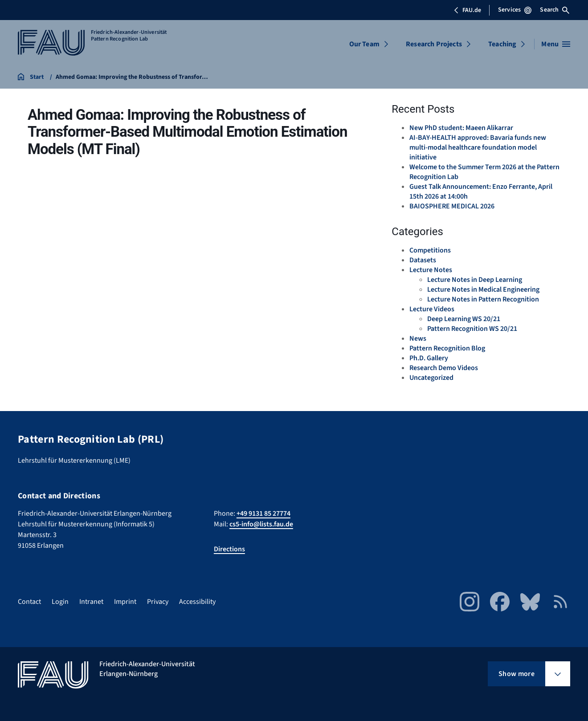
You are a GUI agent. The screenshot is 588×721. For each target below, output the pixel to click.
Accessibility (197, 602)
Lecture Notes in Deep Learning (475, 280)
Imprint (125, 602)
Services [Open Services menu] (515, 10)
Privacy (158, 602)
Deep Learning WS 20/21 (464, 319)
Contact (29, 602)
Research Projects (434, 44)
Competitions (430, 250)
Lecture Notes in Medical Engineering (483, 289)
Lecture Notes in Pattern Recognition (483, 299)
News (418, 338)
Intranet (91, 602)
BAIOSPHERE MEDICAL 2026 (452, 206)
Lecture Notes (431, 270)
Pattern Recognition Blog (447, 348)
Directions (229, 549)
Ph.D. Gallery (429, 358)
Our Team (364, 44)
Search (555, 10)
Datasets (423, 260)
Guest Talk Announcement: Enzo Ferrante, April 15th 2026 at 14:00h (481, 191)
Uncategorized (431, 378)
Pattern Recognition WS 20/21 (472, 329)
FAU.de (467, 10)
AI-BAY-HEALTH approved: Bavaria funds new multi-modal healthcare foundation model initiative (478, 147)
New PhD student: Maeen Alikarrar (461, 128)
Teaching (502, 44)
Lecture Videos (432, 309)
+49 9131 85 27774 (263, 513)
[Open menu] (556, 44)
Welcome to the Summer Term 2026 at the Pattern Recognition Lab (484, 172)
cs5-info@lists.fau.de (261, 524)
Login (60, 602)
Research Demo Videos (444, 368)
